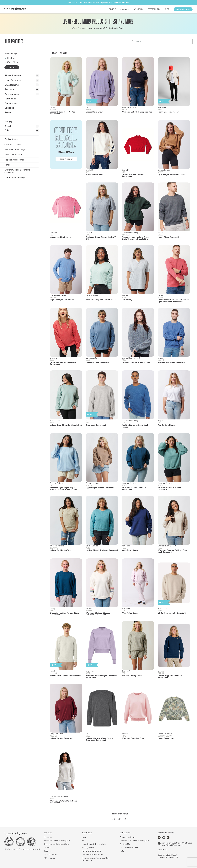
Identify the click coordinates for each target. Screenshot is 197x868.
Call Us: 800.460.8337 (129, 848)
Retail (7, 165)
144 (125, 819)
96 (119, 819)
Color (7, 130)
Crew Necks (12, 62)
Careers (47, 848)
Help (122, 851)
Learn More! (123, 2)
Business (48, 851)
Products (125, 9)
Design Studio (183, 9)
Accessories (12, 94)
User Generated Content (93, 854)
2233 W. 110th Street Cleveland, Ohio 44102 (168, 856)
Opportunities (154, 9)
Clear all (12, 67)
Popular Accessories (14, 160)
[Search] (161, 41)
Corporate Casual (13, 145)
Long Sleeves (13, 80)
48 (114, 819)
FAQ (84, 841)
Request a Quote (127, 837)
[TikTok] (168, 838)
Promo (8, 113)
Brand (8, 126)
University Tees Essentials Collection (17, 171)
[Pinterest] (164, 838)
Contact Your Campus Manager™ (134, 841)
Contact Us (125, 844)
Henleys (10, 58)
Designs (113, 9)
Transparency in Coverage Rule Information (96, 859)
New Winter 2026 (14, 155)
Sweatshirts (12, 85)
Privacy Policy (88, 848)
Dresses (9, 108)
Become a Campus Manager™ (57, 841)
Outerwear (11, 103)
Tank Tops (10, 99)
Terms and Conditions (91, 851)
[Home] (15, 9)
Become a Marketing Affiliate (56, 844)
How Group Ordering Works (94, 844)
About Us (48, 837)
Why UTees (139, 9)
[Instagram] (159, 838)
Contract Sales (50, 854)
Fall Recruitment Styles (16, 150)
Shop (167, 9)
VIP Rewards (49, 858)
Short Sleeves (13, 76)
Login (84, 837)
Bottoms (9, 89)
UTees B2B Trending (15, 177)
